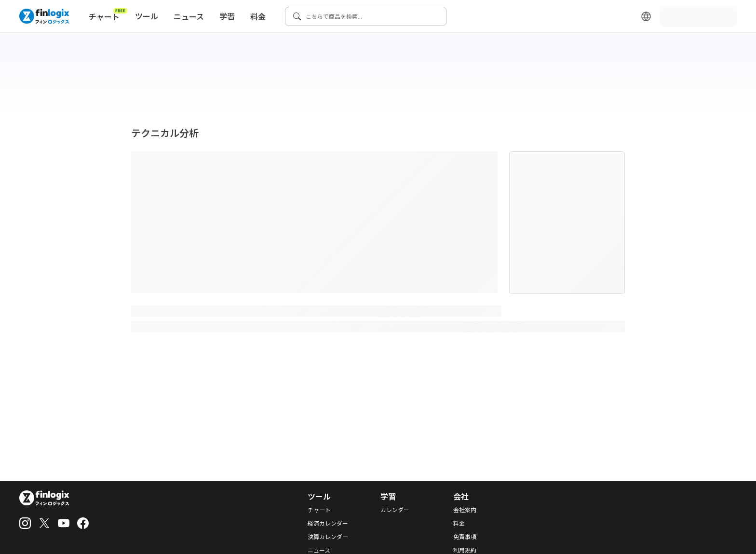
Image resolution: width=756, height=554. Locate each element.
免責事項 (465, 537)
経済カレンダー (328, 523)
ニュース (189, 16)
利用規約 (465, 550)
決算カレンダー (328, 537)
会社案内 (465, 510)
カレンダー (395, 510)
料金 (258, 16)
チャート (108, 14)
